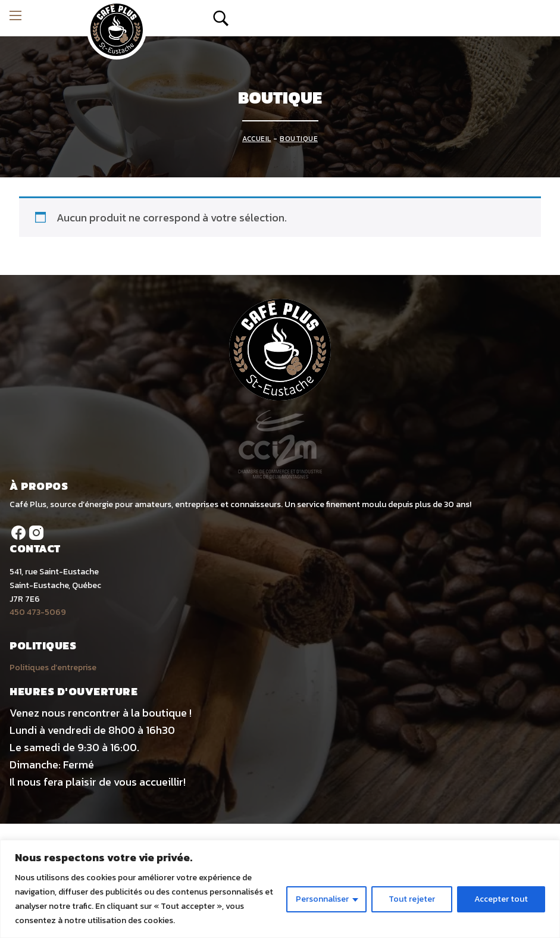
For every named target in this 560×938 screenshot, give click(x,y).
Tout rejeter (412, 899)
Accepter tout (501, 899)
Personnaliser (322, 899)
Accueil (257, 139)
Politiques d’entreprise (53, 667)
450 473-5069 (38, 612)
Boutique (299, 139)
